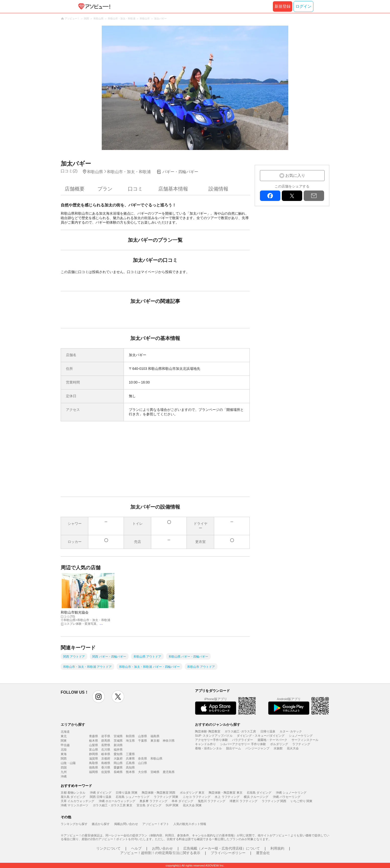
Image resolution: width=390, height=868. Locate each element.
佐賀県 (106, 772)
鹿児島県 (169, 772)
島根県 (106, 763)
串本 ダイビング (182, 801)
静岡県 (94, 754)
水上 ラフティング (227, 797)
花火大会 (293, 748)
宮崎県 (155, 772)
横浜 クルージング (256, 797)
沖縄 (64, 776)
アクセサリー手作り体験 (211, 740)
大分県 (143, 772)
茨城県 (118, 741)
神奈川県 (169, 741)
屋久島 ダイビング (73, 797)
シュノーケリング (301, 736)
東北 (64, 736)
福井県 (118, 750)
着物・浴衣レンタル (208, 748)
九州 (64, 772)
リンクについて (108, 848)
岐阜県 (106, 754)
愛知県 (118, 754)
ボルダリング (279, 744)
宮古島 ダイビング (149, 805)
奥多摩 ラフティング (153, 801)
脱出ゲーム (234, 748)
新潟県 (118, 745)
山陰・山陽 (68, 763)
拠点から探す (101, 824)
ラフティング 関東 (166, 797)
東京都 (155, 741)
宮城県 (118, 736)
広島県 (130, 763)
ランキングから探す (74, 824)
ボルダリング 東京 (192, 793)
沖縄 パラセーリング (287, 797)
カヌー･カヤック (291, 731)
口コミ (135, 189)
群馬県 (106, 741)
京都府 (106, 759)
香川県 (106, 768)
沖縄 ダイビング (101, 793)
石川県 (106, 750)
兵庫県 (130, 759)
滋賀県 (94, 759)
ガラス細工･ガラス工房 (240, 731)
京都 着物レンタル (73, 793)
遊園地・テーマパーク (272, 740)
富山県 (94, 750)
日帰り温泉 (268, 731)
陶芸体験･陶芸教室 (208, 731)
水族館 (278, 748)
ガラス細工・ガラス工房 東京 (113, 805)
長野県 (106, 745)
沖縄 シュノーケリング (291, 793)
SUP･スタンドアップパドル (214, 736)
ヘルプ (136, 848)
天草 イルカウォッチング (77, 801)
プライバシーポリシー (228, 853)
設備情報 (218, 189)
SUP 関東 (172, 805)
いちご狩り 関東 (302, 801)
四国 (64, 768)
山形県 (143, 736)
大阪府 (118, 759)
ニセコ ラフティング (197, 797)
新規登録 (283, 6)
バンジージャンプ (257, 748)
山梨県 (94, 745)
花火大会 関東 (192, 805)
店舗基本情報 (173, 189)
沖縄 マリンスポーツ (74, 805)
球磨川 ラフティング (243, 801)
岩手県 (106, 736)
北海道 (65, 732)
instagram (98, 697)
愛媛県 (118, 768)
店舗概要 (75, 189)
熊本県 (130, 772)
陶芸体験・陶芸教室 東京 (225, 793)
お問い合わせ (162, 848)
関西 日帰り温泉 (101, 797)
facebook (270, 196)
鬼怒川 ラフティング (212, 801)
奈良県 (143, 759)
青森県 (94, 736)
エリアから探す (73, 724)
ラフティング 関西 (274, 801)
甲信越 (65, 745)
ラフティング (301, 744)
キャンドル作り (205, 744)
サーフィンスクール (305, 740)
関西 (64, 759)
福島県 (155, 736)
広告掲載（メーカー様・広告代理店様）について (222, 848)
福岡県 (94, 772)
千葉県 (143, 741)
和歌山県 (156, 759)
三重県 (130, 754)
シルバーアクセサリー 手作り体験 (243, 744)
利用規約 (277, 848)
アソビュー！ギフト (156, 824)
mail (314, 196)
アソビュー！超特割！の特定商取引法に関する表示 (160, 853)
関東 (64, 741)
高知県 (130, 768)
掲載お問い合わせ (126, 824)
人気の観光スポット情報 (190, 824)
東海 (64, 754)
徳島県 (94, 768)
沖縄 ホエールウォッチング (117, 801)
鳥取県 (94, 763)
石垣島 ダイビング (259, 793)
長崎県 (118, 772)
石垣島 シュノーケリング (132, 797)
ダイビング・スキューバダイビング (261, 736)
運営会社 (263, 853)
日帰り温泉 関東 (126, 793)
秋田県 (130, 736)
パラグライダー (243, 740)
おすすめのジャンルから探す (218, 724)
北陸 (64, 750)
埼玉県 (130, 741)
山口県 (143, 763)
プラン (105, 189)
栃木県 (94, 741)
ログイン (303, 6)
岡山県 (118, 763)
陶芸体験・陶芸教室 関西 (159, 793)
